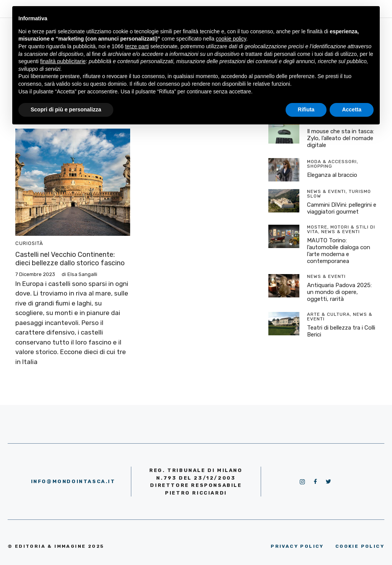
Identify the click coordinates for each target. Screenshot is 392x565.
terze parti (137, 46)
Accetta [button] (352, 109)
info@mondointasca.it (73, 481)
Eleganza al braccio (332, 175)
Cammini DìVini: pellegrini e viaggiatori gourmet (342, 208)
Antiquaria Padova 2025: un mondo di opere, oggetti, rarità (339, 292)
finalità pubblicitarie (63, 61)
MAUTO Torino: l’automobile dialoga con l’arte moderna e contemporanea (339, 251)
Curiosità (29, 243)
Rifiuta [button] (306, 109)
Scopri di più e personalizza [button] (66, 109)
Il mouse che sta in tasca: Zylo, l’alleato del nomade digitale (341, 138)
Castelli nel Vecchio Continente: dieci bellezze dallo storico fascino (70, 259)
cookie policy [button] (231, 39)
